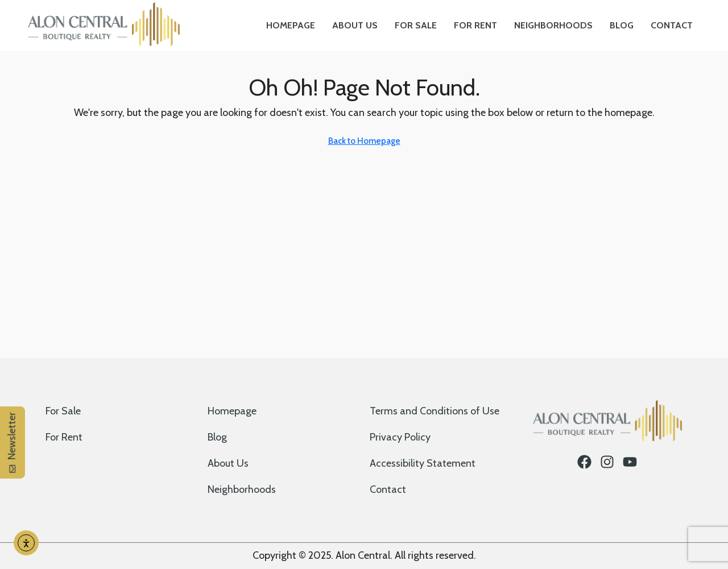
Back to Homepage (364, 141)
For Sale (416, 25)
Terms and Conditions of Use (435, 411)
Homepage (291, 25)
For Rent (475, 25)
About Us (355, 25)
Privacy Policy (400, 437)
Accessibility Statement (423, 463)
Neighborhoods (553, 25)
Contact (672, 25)
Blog (622, 25)
